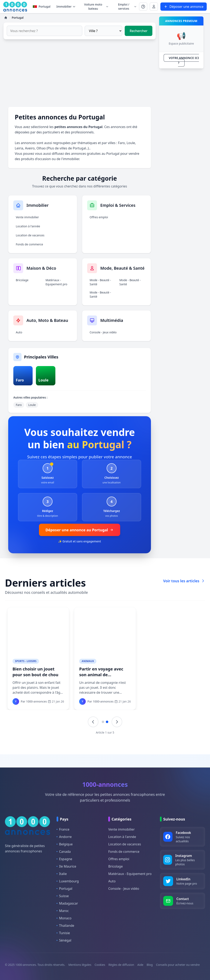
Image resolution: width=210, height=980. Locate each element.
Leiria (19, 148)
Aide (140, 965)
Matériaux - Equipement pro (56, 282)
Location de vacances (30, 235)
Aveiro (30, 148)
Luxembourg (68, 881)
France (63, 829)
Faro (122, 143)
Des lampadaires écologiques (29, 672)
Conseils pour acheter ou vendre (178, 965)
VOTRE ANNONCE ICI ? (184, 60)
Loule (131, 143)
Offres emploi (99, 217)
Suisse (63, 896)
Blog (150, 965)
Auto (19, 332)
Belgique (65, 844)
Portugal (42, 6)
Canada (64, 852)
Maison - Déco (24, 661)
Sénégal (64, 940)
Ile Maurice (66, 866)
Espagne (64, 859)
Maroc (63, 911)
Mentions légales (80, 965)
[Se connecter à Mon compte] (143, 7)
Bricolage (22, 280)
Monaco (64, 918)
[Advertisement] (80, 73)
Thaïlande (65, 926)
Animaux (87, 661)
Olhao (41, 148)
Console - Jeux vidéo (103, 332)
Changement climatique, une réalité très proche (171, 672)
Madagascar (67, 903)
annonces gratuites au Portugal (95, 154)
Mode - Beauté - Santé (100, 282)
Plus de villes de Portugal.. (68, 148)
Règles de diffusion (121, 965)
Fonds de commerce (29, 244)
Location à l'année (28, 226)
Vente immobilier (27, 217)
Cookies (100, 965)
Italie (62, 874)
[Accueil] (6, 18)
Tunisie (63, 933)
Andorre (64, 837)
